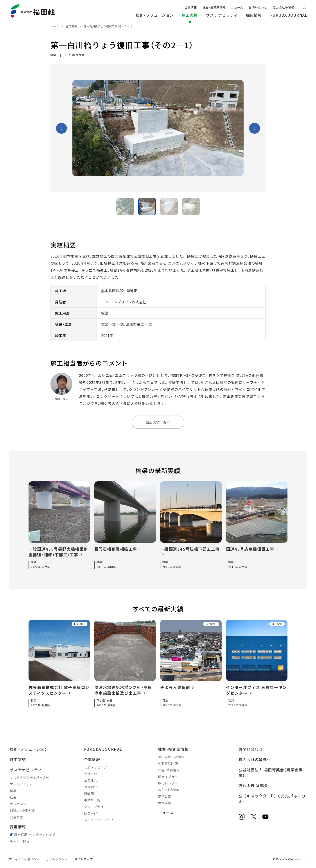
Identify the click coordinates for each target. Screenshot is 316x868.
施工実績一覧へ (158, 422)
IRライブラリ (168, 777)
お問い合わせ (251, 749)
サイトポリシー (57, 859)
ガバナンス (18, 804)
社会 (13, 797)
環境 (13, 791)
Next (255, 128)
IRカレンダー (168, 783)
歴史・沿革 (92, 813)
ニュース (166, 813)
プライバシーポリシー (24, 859)
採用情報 (18, 827)
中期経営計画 (168, 763)
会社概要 (91, 774)
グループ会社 (94, 807)
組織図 (89, 793)
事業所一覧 (92, 800)
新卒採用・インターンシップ (35, 834)
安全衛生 (16, 817)
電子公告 (165, 796)
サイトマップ (84, 859)
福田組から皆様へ (171, 757)
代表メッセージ (96, 767)
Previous (61, 128)
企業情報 (92, 759)
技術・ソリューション (29, 749)
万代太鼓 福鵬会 (253, 785)
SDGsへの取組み (22, 810)
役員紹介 (91, 787)
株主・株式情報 (169, 790)
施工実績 (18, 759)
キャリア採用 (20, 841)
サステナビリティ (26, 770)
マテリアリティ (21, 784)
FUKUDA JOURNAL (103, 749)
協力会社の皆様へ (255, 759)
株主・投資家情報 (173, 749)
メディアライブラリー (101, 820)
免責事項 (165, 803)
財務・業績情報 (169, 770)
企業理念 (91, 780)
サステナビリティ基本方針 (30, 777)
